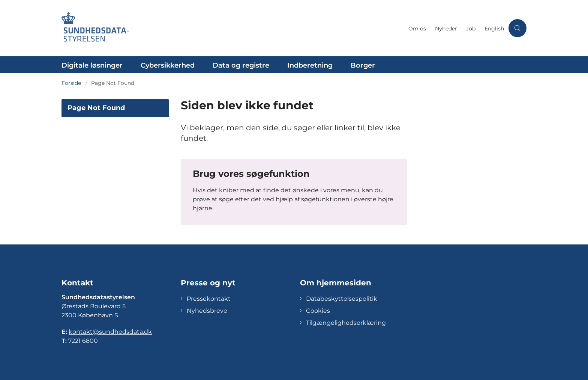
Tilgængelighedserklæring (346, 323)
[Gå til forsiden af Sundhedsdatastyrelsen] (233, 28)
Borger (363, 65)
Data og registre (241, 65)
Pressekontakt (209, 299)
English (494, 29)
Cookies (318, 311)
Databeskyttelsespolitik (342, 299)
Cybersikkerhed (168, 65)
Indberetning (310, 65)
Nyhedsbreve (207, 311)
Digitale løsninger (92, 65)
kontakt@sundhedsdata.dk (110, 332)
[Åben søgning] (517, 28)
